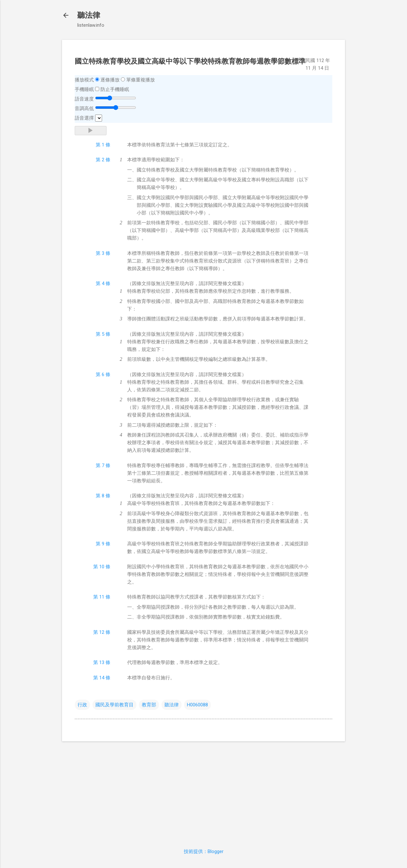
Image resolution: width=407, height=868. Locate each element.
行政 (82, 705)
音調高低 (84, 108)
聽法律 (89, 15)
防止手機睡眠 (115, 89)
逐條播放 (110, 80)
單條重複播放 (141, 80)
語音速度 (84, 99)
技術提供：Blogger (204, 851)
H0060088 (197, 705)
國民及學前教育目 (114, 705)
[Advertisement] (203, 791)
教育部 (149, 705)
